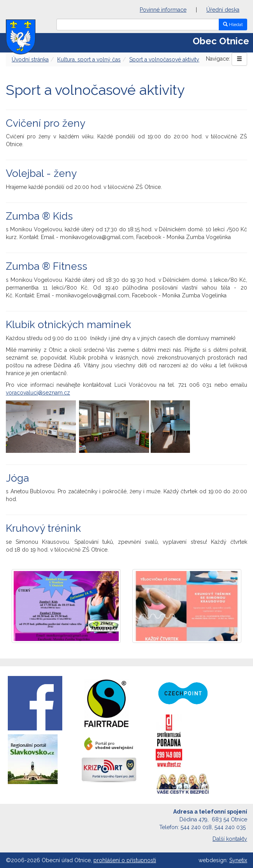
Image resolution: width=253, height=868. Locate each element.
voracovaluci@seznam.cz (38, 393)
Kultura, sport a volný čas (89, 59)
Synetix (238, 860)
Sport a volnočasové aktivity (164, 59)
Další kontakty (230, 839)
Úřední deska (223, 10)
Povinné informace (163, 10)
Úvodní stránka (30, 59)
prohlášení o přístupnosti (125, 860)
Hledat (233, 24)
